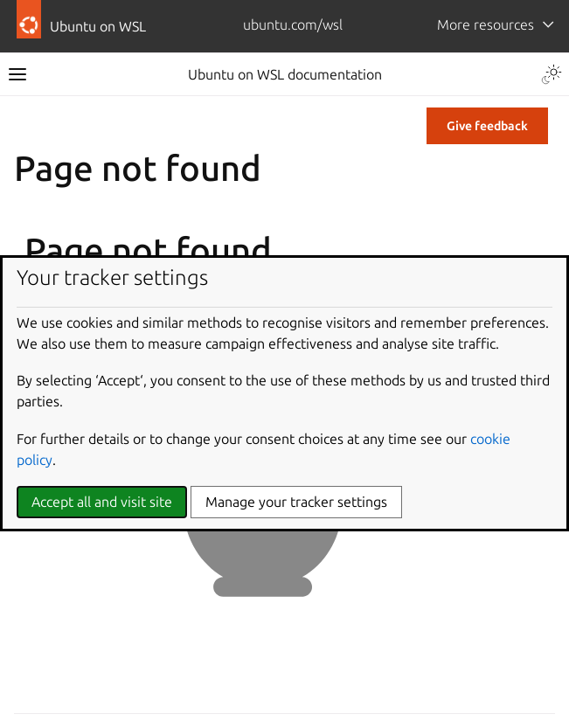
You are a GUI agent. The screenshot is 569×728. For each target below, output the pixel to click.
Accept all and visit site (102, 502)
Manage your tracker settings (296, 502)
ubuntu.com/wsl (293, 24)
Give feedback (487, 126)
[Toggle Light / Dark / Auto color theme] (552, 74)
